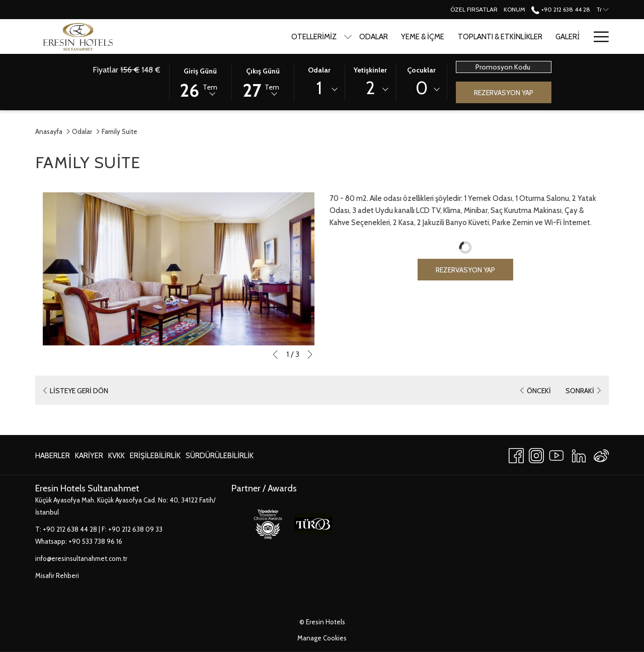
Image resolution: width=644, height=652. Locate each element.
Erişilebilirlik (155, 456)
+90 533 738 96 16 (95, 541)
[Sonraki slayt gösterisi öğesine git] (310, 354)
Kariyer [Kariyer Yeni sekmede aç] (89, 457)
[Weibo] (601, 454)
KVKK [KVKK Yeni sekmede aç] (116, 457)
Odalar (319, 70)
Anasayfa (49, 131)
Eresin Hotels (326, 622)
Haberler (53, 456)
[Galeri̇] (485, 37)
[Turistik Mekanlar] (545, 37)
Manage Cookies (322, 638)
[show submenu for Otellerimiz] (265, 37)
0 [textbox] (422, 88)
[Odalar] (291, 37)
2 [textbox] (370, 88)
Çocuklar (421, 70)
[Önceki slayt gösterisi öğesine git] (275, 354)
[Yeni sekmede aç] (268, 523)
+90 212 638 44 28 (70, 529)
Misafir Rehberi (57, 575)
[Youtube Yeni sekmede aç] (556, 454)
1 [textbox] (319, 88)
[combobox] (319, 90)
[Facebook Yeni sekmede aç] (516, 454)
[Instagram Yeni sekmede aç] (536, 454)
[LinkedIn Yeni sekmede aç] (579, 454)
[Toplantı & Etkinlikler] (417, 37)
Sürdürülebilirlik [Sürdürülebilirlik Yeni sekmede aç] (220, 457)
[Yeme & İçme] (340, 37)
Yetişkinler (370, 70)
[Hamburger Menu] (597, 37)
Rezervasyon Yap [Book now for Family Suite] (465, 270)
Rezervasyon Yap (504, 93)
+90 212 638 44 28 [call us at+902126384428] (560, 9)
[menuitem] (54, 455)
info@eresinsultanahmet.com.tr (81, 558)
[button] (200, 82)
